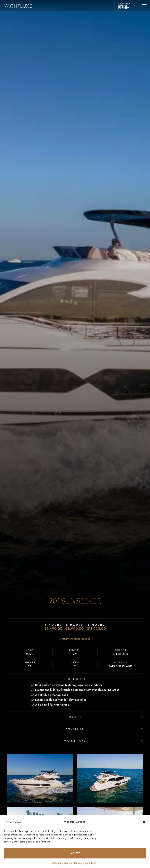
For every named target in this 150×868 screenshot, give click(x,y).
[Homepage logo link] (20, 6)
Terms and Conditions (85, 863)
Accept (75, 853)
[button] (144, 822)
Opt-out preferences (62, 863)
